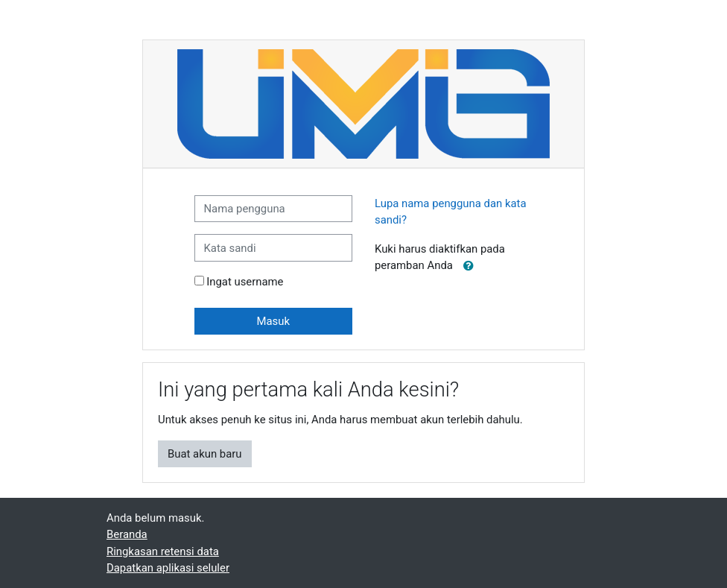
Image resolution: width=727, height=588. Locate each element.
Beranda (127, 534)
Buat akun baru (205, 454)
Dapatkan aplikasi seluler (168, 568)
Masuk (273, 321)
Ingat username (245, 282)
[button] (469, 266)
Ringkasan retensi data (163, 551)
